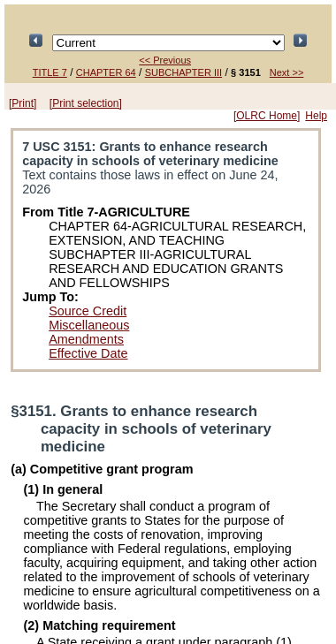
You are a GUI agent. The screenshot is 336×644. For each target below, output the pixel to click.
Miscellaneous (89, 325)
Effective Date (88, 353)
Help (316, 116)
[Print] (23, 103)
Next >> (287, 72)
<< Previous (165, 60)
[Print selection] (86, 103)
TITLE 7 (50, 72)
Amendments (86, 339)
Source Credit (88, 311)
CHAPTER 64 (106, 72)
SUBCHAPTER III (183, 72)
